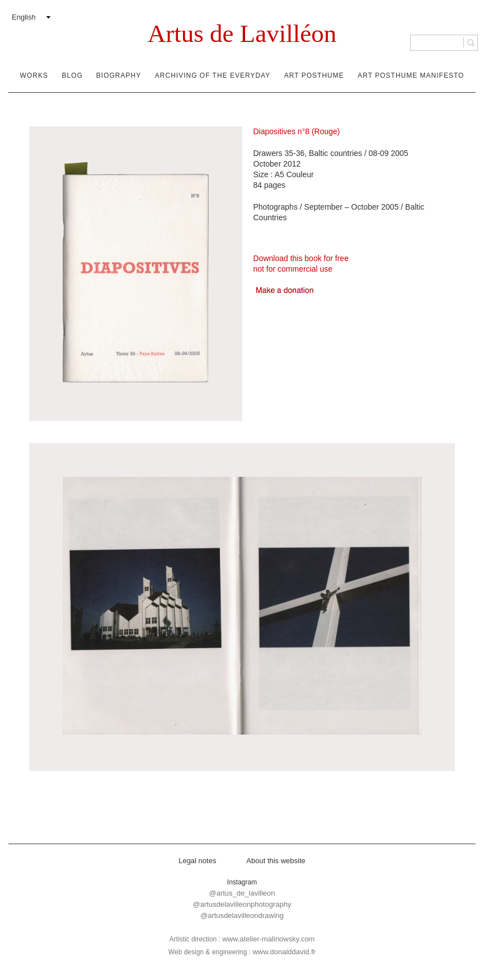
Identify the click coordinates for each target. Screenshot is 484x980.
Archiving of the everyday (213, 75)
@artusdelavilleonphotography (242, 904)
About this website (276, 861)
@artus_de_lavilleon (242, 893)
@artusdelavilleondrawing (242, 915)
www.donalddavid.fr (284, 952)
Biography (119, 75)
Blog (72, 75)
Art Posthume (314, 75)
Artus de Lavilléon (242, 34)
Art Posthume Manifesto (411, 75)
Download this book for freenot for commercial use (301, 264)
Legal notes (197, 861)
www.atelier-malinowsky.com (268, 939)
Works (34, 75)
